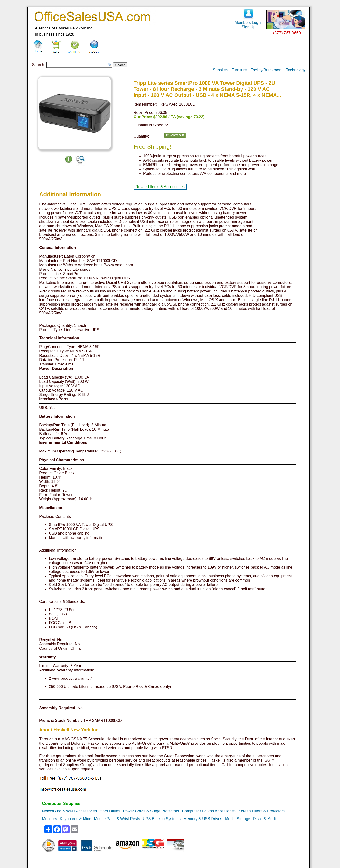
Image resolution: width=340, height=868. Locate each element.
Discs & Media (265, 819)
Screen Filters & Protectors (262, 811)
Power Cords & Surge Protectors (151, 811)
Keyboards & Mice (76, 819)
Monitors (49, 819)
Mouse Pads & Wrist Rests (117, 819)
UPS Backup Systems (162, 819)
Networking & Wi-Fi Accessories (69, 811)
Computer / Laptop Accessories (209, 811)
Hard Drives (110, 811)
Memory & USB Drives (203, 819)
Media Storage (238, 819)
